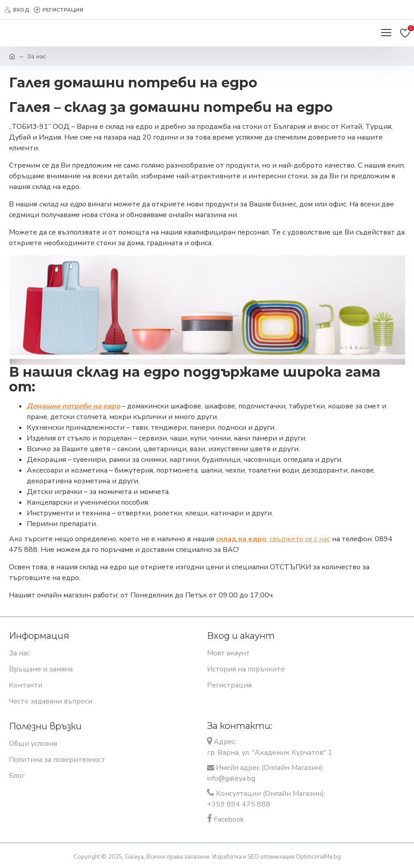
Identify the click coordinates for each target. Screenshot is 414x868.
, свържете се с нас (273, 539)
